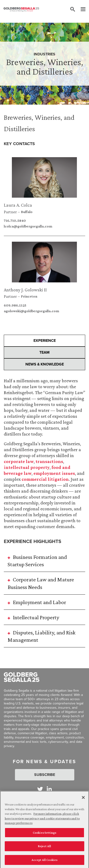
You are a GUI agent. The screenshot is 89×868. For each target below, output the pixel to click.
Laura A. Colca (18, 205)
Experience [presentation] (45, 341)
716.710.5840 (15, 221)
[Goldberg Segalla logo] (21, 9)
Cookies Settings (44, 835)
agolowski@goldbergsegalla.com (31, 311)
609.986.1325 (15, 305)
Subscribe (45, 775)
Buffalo (27, 212)
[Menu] (81, 9)
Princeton (29, 296)
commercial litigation (45, 479)
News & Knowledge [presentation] (45, 364)
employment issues (54, 473)
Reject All (44, 848)
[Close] (83, 799)
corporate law (19, 461)
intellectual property (27, 467)
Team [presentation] (44, 352)
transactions (49, 461)
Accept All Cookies (44, 862)
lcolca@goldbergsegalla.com (28, 226)
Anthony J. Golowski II (25, 290)
